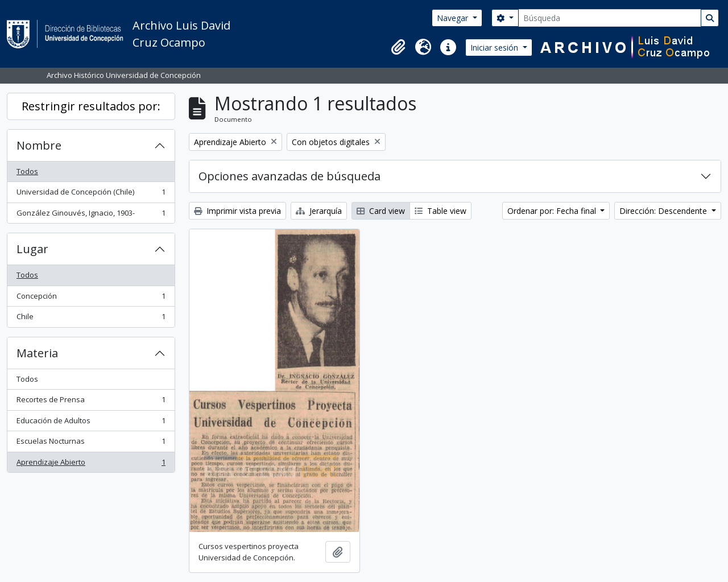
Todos (27, 171)
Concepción (91, 298)
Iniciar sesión (495, 48)
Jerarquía (319, 211)
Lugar (32, 249)
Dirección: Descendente (664, 211)
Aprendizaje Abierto (91, 465)
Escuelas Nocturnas (91, 443)
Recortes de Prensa (91, 402)
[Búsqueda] (610, 18)
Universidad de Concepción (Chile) (91, 194)
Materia (37, 353)
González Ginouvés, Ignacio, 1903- (91, 215)
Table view (440, 211)
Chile (91, 319)
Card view (381, 211)
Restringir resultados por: (91, 106)
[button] (398, 47)
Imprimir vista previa (237, 211)
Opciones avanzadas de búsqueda (289, 176)
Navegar (454, 18)
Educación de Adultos (91, 423)
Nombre (39, 145)
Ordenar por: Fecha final (553, 211)
